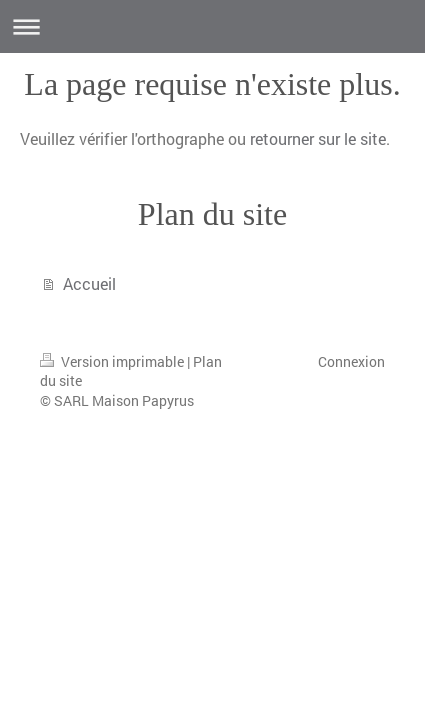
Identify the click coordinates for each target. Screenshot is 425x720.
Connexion (351, 361)
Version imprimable (113, 361)
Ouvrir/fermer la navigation (212, 26)
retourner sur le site (318, 138)
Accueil (89, 283)
